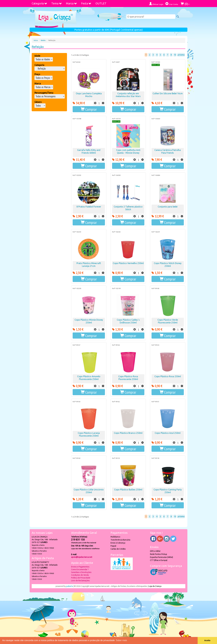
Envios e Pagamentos (80, 567)
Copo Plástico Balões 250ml (128, 490)
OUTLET (101, 3)
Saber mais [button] (121, 640)
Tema (57, 3)
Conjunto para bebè (168, 207)
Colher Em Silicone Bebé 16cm (168, 93)
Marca (71, 3)
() (185, 4)
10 (175, 55)
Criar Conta (172, 4)
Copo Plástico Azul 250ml (168, 433)
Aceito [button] (207, 640)
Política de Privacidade (81, 578)
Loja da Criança (155, 586)
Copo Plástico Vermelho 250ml (128, 263)
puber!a (70, 586)
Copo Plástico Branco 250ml (128, 433)
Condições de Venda (80, 575)
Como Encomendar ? (80, 569)
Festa (86, 3)
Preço (37, 74)
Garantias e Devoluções (81, 572)
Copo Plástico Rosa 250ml (168, 376)
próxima (181, 55)
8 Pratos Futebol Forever (89, 207)
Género (38, 102)
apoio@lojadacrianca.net (82, 557)
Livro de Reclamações (80, 581)
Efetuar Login (156, 4)
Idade (37, 56)
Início (36, 40)
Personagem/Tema (44, 93)
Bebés (43, 40)
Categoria (39, 3)
